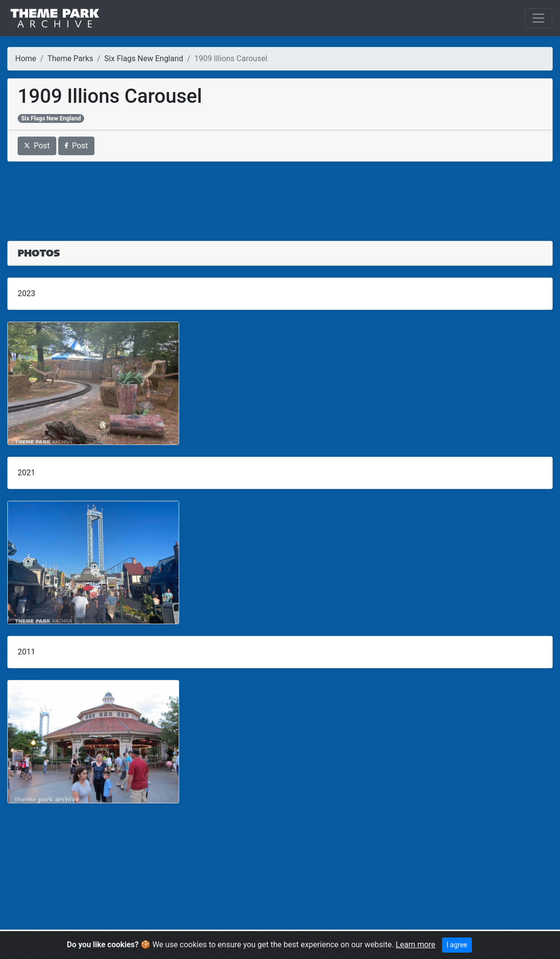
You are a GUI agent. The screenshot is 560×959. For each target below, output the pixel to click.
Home (26, 58)
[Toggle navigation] (538, 18)
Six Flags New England (144, 58)
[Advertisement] (280, 195)
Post (37, 146)
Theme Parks (70, 58)
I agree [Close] (457, 945)
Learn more (415, 945)
